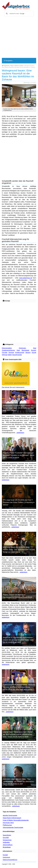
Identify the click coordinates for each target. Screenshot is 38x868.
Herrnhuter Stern (8, 823)
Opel (18, 350)
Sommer (11, 353)
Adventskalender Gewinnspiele (13, 827)
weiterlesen (20, 433)
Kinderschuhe (20, 353)
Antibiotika (6, 842)
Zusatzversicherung (8, 350)
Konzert (34, 350)
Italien (10, 355)
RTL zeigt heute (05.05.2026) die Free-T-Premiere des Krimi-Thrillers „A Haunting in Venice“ (19, 502)
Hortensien (22, 348)
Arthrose (5, 355)
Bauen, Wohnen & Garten (17, 66)
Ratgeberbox (6, 66)
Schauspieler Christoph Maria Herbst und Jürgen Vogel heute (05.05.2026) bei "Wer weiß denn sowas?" (18, 408)
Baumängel (25, 350)
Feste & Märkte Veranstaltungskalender (16, 820)
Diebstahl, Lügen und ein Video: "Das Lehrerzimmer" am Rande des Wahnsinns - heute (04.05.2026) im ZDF (19, 782)
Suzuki (34, 353)
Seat (35, 348)
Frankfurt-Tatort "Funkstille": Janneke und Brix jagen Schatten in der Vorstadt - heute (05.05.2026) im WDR (19, 455)
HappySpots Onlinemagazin (12, 818)
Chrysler (5, 353)
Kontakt (5, 855)
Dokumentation (7, 348)
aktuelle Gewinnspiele (10, 815)
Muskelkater (7, 847)
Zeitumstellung (8, 845)
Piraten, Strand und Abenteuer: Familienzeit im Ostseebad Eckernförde (17, 596)
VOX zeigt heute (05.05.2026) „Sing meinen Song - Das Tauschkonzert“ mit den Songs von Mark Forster (19, 550)
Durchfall (6, 838)
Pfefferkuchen (7, 825)
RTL (7, 508)
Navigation (8, 61)
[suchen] (19, 14)
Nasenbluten (7, 835)
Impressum (6, 857)
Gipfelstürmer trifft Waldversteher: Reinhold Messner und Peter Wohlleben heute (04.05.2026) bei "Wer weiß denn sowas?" (19, 687)
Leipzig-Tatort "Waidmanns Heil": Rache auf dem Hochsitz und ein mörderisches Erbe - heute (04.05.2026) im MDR (18, 734)
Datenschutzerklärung (10, 860)
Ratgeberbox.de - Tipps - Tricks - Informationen (16, 6)
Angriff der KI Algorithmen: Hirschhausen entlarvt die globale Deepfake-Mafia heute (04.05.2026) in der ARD (18, 640)
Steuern (28, 353)
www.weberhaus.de (26, 278)
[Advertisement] (19, 38)
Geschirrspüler (17, 355)
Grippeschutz (7, 840)
